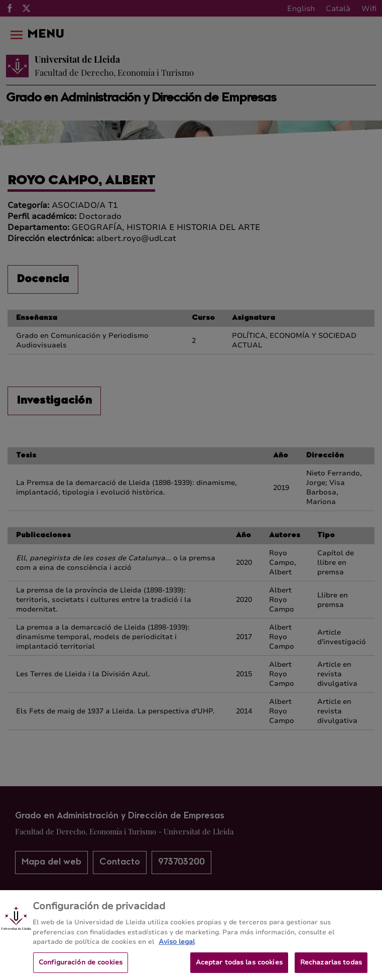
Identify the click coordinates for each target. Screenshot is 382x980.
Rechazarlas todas (331, 966)
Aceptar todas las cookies (239, 966)
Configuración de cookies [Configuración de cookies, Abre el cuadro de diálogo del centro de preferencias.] (81, 966)
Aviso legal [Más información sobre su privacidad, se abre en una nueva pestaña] (177, 946)
